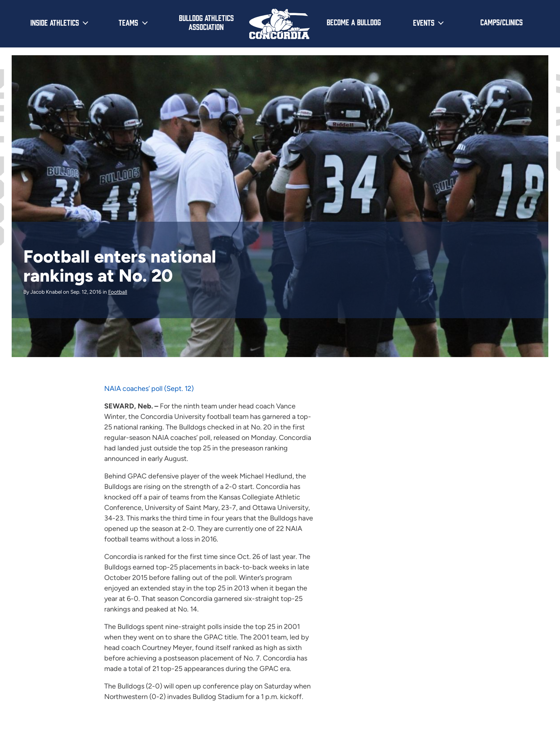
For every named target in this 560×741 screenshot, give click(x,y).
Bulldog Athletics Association (206, 22)
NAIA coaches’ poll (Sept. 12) (149, 389)
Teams (128, 22)
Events (424, 22)
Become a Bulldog (354, 22)
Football (118, 292)
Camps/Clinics (501, 22)
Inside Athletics (55, 22)
